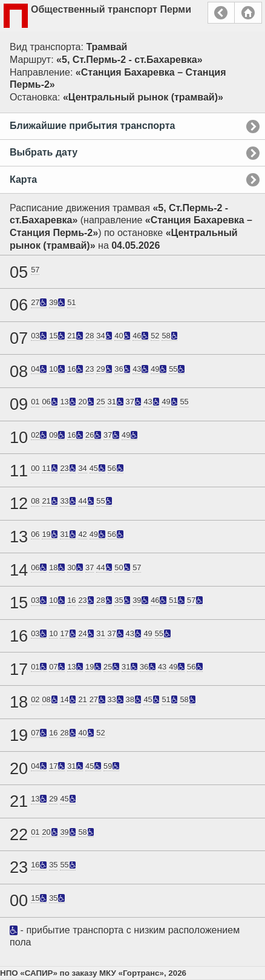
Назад (221, 13)
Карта (23, 179)
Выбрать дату (44, 152)
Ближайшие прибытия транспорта (92, 126)
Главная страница (248, 13)
